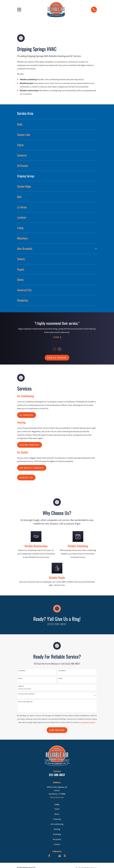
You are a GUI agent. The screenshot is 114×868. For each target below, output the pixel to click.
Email (60, 678)
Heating (57, 829)
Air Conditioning (57, 824)
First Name (22, 671)
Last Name (62, 671)
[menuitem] (57, 124)
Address (21, 686)
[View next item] (59, 349)
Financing (57, 819)
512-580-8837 (57, 775)
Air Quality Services (32, 468)
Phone (20, 678)
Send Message (57, 730)
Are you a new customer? (27, 694)
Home (57, 809)
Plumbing (57, 834)
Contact (57, 844)
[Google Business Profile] (60, 856)
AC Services (26, 415)
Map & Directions (57, 797)
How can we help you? (25, 702)
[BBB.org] (54, 856)
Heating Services (29, 445)
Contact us (26, 478)
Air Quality (57, 839)
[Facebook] (49, 856)
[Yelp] (65, 856)
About (57, 814)
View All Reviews (57, 358)
